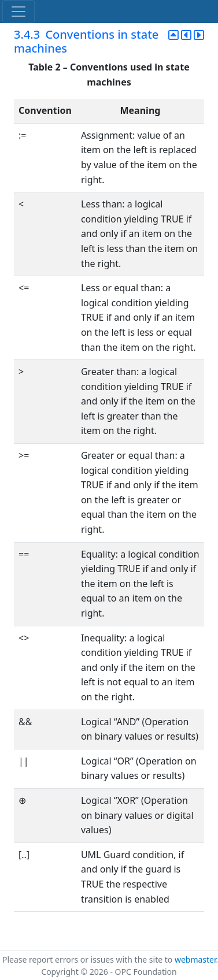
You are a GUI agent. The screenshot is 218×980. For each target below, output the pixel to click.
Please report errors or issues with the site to (88, 959)
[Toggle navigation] (19, 12)
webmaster (195, 959)
